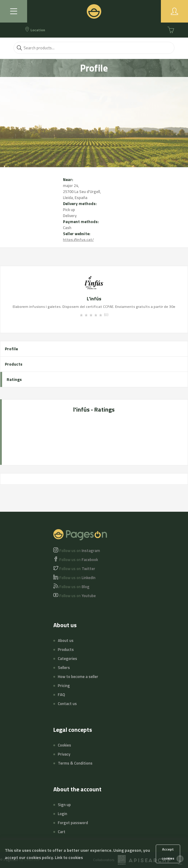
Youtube (78, 596)
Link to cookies (69, 857)
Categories (67, 658)
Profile (11, 349)
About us (66, 640)
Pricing (64, 686)
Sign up (64, 805)
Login (63, 814)
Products (14, 364)
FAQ (61, 695)
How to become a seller (78, 676)
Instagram (80, 551)
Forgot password (73, 823)
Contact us (67, 704)
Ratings (14, 379)
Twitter (77, 569)
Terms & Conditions (75, 763)
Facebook (79, 560)
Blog (74, 587)
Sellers (64, 667)
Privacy (64, 754)
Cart (62, 832)
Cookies (64, 745)
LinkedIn (77, 578)
